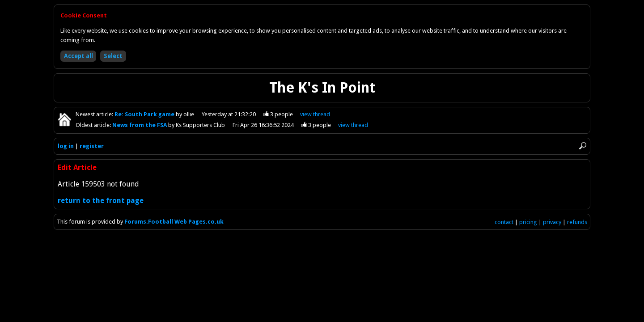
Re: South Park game (145, 114)
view (315, 114)
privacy (552, 222)
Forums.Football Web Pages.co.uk (174, 222)
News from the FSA (140, 125)
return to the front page (101, 201)
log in (66, 146)
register (92, 146)
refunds (577, 222)
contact (504, 222)
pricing (528, 222)
